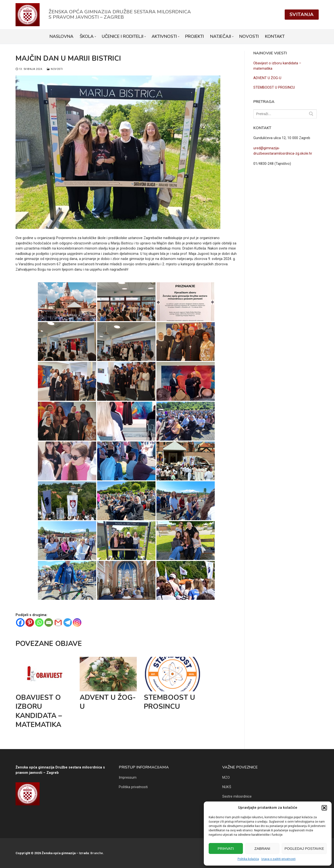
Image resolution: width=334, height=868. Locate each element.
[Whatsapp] (39, 622)
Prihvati (226, 848)
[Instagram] (77, 622)
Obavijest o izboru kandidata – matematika (39, 711)
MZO (226, 778)
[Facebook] (20, 622)
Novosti (55, 69)
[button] (324, 808)
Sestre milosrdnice (237, 797)
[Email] (49, 622)
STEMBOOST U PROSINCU (169, 702)
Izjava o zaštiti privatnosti (278, 859)
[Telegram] (68, 622)
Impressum (128, 778)
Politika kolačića (248, 859)
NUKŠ (227, 787)
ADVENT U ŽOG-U (108, 702)
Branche (97, 853)
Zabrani (262, 848)
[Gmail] (58, 622)
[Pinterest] (30, 622)
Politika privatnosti (133, 787)
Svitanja (302, 14)
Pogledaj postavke (304, 848)
